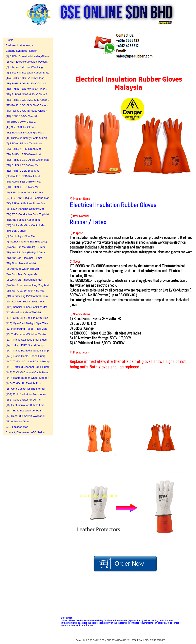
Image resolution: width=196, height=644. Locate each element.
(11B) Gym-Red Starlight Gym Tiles (26, 323)
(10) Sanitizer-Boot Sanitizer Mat (25, 302)
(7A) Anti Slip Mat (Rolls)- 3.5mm (25, 247)
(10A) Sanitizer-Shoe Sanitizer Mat (26, 307)
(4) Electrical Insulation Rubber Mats (26, 73)
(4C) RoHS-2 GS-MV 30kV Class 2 (26, 89)
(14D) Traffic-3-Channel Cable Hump (26, 367)
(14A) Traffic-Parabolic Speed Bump (26, 351)
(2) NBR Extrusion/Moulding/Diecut (26, 62)
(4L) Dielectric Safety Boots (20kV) (26, 138)
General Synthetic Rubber (21, 51)
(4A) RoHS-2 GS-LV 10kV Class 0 (26, 78)
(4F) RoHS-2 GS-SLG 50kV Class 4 (26, 105)
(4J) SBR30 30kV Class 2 (21, 127)
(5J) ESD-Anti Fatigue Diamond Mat (26, 198)
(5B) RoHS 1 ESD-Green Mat (23, 154)
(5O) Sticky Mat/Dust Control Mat (25, 225)
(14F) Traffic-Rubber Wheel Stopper (26, 378)
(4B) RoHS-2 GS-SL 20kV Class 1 (26, 83)
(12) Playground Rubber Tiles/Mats (26, 329)
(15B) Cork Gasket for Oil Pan (24, 400)
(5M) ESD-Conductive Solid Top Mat (26, 214)
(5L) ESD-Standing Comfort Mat (25, 209)
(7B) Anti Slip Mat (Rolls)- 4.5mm (25, 252)
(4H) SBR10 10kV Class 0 (21, 116)
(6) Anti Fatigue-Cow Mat (21, 236)
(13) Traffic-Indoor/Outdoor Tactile (26, 334)
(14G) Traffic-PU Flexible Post (24, 383)
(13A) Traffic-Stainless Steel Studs (26, 340)
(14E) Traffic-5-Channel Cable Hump (26, 372)
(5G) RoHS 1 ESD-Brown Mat (23, 182)
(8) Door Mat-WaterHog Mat (22, 269)
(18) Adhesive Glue (17, 421)
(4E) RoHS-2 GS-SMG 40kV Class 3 (26, 100)
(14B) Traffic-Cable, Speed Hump (26, 356)
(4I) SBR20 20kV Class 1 (21, 122)
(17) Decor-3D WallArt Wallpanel (25, 416)
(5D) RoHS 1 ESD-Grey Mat (23, 165)
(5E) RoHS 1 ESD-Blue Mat (22, 171)
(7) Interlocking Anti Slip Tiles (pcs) (26, 242)
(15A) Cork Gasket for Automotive (26, 394)
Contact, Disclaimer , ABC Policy (25, 432)
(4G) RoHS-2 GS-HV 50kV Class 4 (26, 111)
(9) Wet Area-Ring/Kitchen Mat (24, 280)
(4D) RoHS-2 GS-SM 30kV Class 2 (26, 94)
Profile (9, 40)
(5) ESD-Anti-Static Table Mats (24, 143)
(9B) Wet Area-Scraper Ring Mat (25, 291)
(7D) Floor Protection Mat (21, 263)
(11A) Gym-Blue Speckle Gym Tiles (26, 318)
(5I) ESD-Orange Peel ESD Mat (25, 192)
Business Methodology (19, 45)
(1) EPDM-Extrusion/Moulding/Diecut (26, 56)
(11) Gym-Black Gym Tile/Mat (23, 312)
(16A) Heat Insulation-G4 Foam (24, 411)
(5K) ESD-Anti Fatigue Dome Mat (26, 203)
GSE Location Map (17, 427)
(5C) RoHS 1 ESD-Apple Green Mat (26, 160)
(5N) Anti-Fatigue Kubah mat (23, 220)
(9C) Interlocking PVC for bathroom (26, 296)
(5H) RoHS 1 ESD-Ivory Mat (23, 187)
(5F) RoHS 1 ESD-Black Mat (23, 176)
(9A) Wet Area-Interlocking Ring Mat (26, 285)
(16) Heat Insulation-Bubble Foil (25, 405)
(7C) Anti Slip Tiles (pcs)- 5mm (24, 258)
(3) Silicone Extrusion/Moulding (24, 67)
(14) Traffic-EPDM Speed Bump (25, 345)
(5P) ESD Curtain (16, 231)
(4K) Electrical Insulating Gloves (25, 133)
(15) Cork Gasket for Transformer (25, 389)
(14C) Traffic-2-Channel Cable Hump (26, 361)
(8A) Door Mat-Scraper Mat (22, 274)
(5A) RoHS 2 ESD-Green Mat (23, 149)
